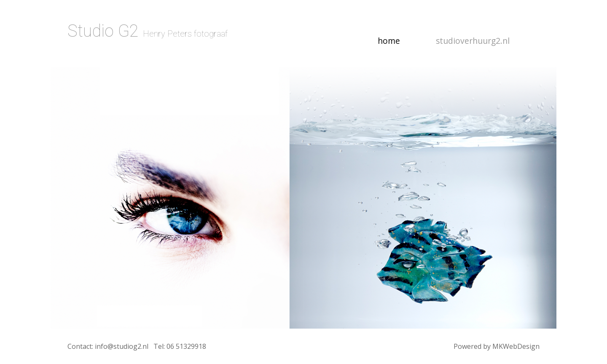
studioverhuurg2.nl (473, 41)
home (395, 40)
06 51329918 (186, 346)
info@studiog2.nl (122, 346)
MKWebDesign (516, 346)
